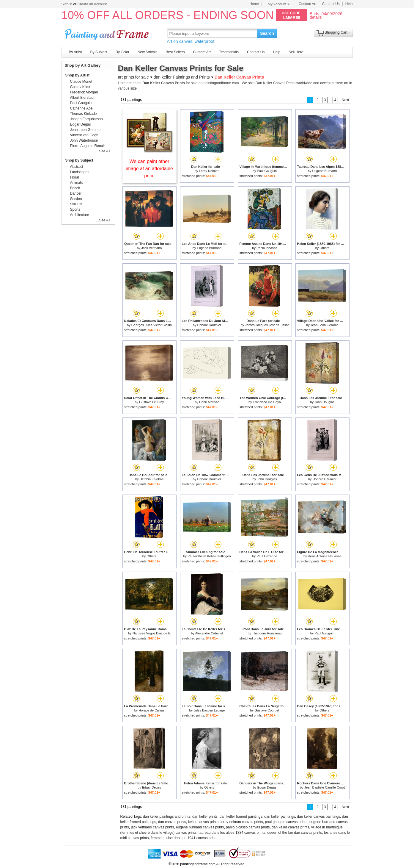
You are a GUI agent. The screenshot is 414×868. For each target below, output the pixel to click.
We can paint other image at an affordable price (149, 169)
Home (254, 4)
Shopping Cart (336, 32)
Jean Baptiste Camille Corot (325, 787)
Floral (75, 177)
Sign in (67, 4)
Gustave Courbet (267, 710)
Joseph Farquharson (86, 119)
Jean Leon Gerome (325, 325)
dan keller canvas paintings (318, 817)
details (316, 17)
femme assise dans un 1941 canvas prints (184, 838)
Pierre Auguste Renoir (88, 146)
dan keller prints (205, 817)
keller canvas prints (203, 822)
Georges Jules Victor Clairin (152, 325)
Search (267, 33)
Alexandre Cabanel (209, 633)
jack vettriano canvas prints (153, 827)
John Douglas (324, 402)
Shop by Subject (79, 160)
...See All (103, 151)
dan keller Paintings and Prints (182, 77)
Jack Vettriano (151, 248)
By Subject (99, 52)
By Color (122, 52)
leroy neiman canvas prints (242, 822)
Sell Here (296, 52)
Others (324, 248)
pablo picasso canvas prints (248, 827)
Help (349, 4)
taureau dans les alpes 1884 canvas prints (232, 833)
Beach (75, 188)
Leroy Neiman (209, 171)
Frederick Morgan (84, 92)
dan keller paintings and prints (167, 817)
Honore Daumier (209, 325)
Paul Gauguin (267, 171)
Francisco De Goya (267, 402)
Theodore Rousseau (267, 633)
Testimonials (229, 52)
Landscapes (80, 172)
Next (345, 100)
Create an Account (92, 4)
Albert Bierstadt (82, 98)
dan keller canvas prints (290, 827)
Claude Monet (81, 82)
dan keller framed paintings (241, 817)
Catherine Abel (82, 108)
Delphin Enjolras (152, 479)
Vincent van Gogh (84, 135)
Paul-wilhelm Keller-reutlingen (209, 556)
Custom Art (307, 4)
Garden (76, 199)
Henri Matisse (209, 402)
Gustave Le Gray (151, 402)
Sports (75, 209)
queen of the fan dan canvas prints (295, 833)
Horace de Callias (151, 710)
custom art (340, 83)
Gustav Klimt (80, 87)
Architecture (80, 215)
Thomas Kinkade (84, 114)
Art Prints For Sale (108, 33)
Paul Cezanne (267, 556)
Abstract (77, 167)
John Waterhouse (84, 140)
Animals (77, 183)
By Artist (75, 52)
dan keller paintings (280, 817)
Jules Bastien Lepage (209, 710)
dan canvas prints (172, 822)
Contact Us (331, 4)
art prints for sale (133, 77)
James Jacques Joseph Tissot (267, 325)
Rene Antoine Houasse (325, 556)
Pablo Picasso (267, 248)
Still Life (76, 204)
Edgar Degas (152, 787)
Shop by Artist (78, 75)
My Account (279, 4)
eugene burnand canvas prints (200, 827)
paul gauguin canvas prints (286, 822)
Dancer (76, 193)
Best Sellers (175, 52)
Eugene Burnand (325, 171)
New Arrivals (148, 52)
